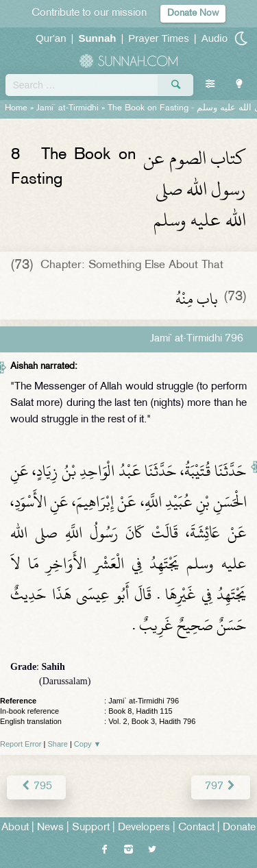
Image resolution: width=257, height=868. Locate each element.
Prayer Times (158, 38)
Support (91, 828)
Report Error (21, 744)
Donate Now (193, 13)
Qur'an (51, 38)
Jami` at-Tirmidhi (68, 108)
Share (58, 744)
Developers (144, 828)
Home (16, 108)
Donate (239, 828)
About (15, 828)
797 (221, 787)
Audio (215, 38)
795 (36, 787)
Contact (196, 828)
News (50, 828)
